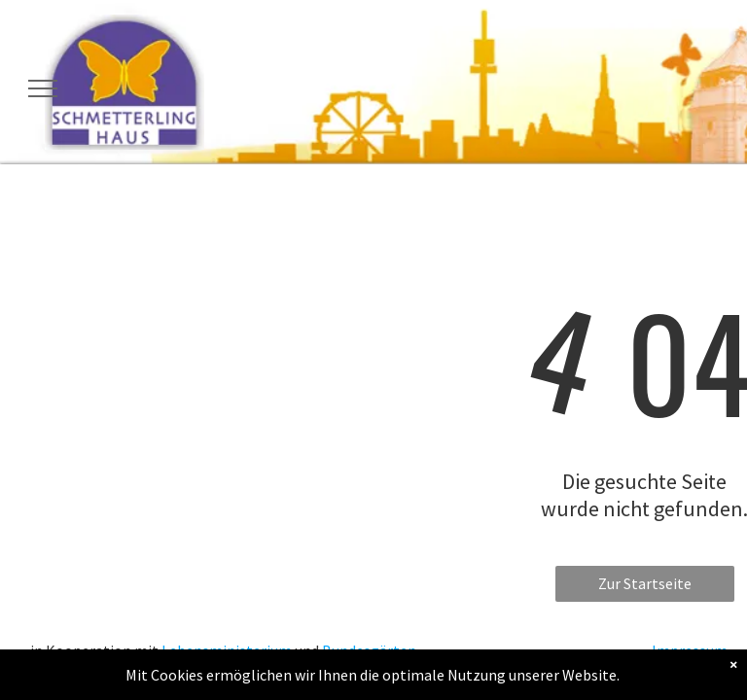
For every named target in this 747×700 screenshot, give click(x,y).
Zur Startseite (645, 583)
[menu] (43, 88)
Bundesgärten (369, 650)
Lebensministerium (227, 650)
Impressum (690, 650)
